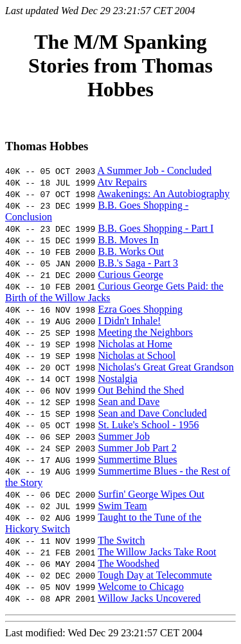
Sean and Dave (129, 402)
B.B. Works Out (130, 251)
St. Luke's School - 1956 (148, 425)
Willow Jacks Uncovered (149, 598)
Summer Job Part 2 (137, 448)
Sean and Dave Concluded (152, 413)
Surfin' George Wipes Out (151, 494)
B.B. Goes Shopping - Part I (156, 228)
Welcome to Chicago (141, 587)
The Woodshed (129, 563)
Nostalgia (117, 379)
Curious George (130, 274)
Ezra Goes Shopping (140, 309)
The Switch (121, 540)
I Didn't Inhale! (129, 321)
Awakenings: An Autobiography (164, 194)
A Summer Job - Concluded (155, 170)
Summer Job (123, 436)
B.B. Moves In (128, 240)
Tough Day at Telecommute (155, 575)
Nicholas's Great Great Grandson (165, 367)
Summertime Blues (137, 459)
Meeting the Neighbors (145, 332)
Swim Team (122, 506)
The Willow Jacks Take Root (157, 552)
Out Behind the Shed (141, 390)
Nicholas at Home (135, 344)
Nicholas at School (137, 355)
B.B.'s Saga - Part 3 (138, 263)
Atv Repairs (122, 182)
